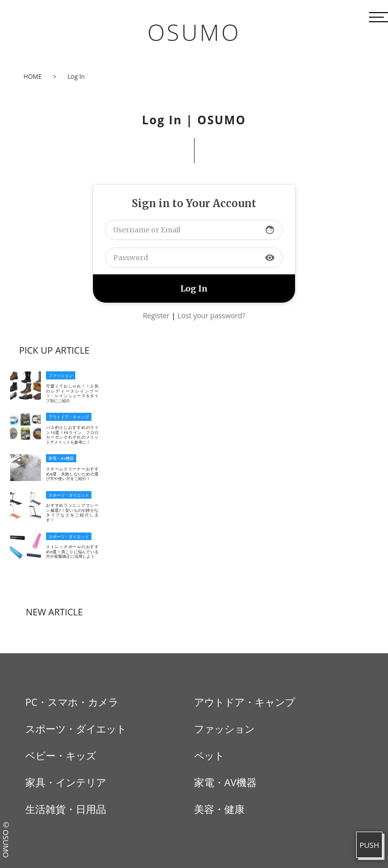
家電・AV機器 (225, 782)
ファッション (224, 729)
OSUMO (194, 32)
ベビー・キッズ (61, 756)
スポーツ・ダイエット (76, 729)
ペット (209, 756)
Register (156, 316)
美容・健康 (219, 809)
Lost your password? (212, 316)
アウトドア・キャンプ (245, 702)
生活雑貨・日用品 (66, 809)
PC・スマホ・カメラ (72, 702)
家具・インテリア (66, 782)
